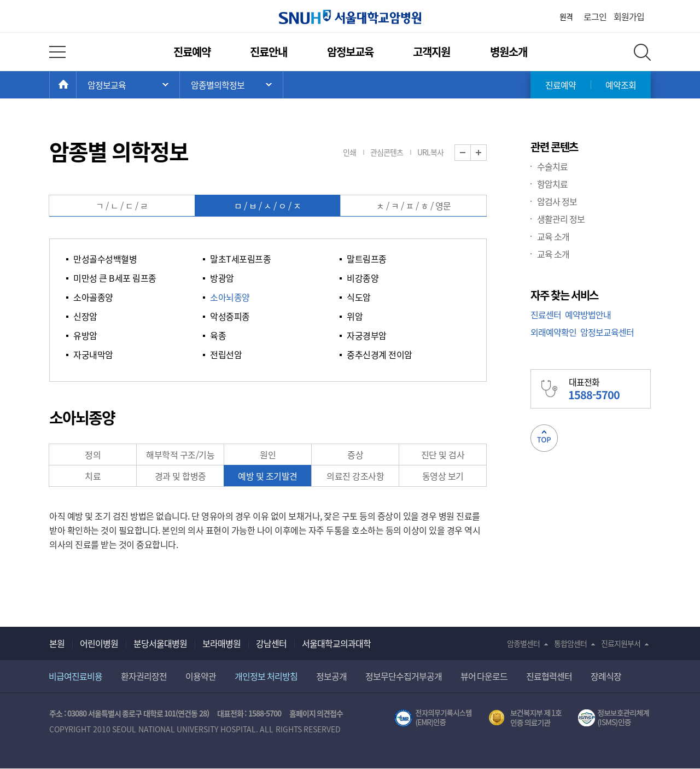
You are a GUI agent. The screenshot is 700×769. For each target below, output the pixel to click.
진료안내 (269, 52)
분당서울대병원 (160, 643)
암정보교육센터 (607, 332)
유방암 (85, 335)
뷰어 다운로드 (484, 676)
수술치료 (552, 166)
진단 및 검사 (443, 455)
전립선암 (226, 354)
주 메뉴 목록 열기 (128, 85)
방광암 (222, 278)
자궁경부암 (367, 335)
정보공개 (331, 676)
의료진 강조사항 (355, 476)
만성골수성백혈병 (105, 259)
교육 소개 (553, 236)
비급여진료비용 (75, 676)
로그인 (595, 16)
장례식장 (606, 676)
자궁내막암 (93, 354)
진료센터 (546, 314)
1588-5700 (265, 713)
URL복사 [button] (430, 152)
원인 (268, 455)
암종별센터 (523, 643)
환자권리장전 (144, 676)
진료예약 (192, 52)
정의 (93, 455)
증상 (355, 455)
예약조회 (621, 85)
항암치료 (552, 184)
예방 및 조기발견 (268, 476)
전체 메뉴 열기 (57, 52)
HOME (76, 85)
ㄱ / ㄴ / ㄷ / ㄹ (122, 206)
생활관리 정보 (561, 219)
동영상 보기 (443, 476)
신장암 (85, 316)
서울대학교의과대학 (336, 643)
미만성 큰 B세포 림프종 (115, 278)
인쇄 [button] (349, 152)
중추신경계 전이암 (380, 354)
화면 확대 (486, 153)
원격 (566, 16)
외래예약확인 (553, 332)
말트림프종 (367, 259)
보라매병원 (221, 643)
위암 (355, 316)
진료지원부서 (621, 643)
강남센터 (271, 643)
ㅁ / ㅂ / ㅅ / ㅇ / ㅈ (268, 206)
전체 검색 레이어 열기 (642, 52)
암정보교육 (350, 52)
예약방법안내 (588, 314)
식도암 (359, 297)
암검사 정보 (557, 201)
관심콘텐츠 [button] (387, 152)
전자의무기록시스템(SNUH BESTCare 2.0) (433, 718)
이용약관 (201, 676)
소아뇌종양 (230, 297)
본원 (57, 643)
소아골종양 (93, 297)
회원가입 (629, 16)
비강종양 (363, 278)
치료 (93, 476)
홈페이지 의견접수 (316, 713)
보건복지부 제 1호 (525, 718)
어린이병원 (99, 643)
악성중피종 (230, 316)
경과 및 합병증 (180, 476)
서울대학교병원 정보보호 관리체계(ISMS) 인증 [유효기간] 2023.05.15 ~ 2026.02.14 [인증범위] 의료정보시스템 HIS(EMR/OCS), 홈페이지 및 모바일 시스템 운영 (614, 718)
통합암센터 (570, 643)
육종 (218, 335)
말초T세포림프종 (240, 259)
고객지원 (431, 52)
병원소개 (509, 52)
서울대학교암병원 (350, 17)
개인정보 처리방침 (266, 676)
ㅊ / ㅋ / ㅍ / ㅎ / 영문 (414, 206)
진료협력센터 (549, 676)
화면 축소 (471, 153)
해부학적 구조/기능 (180, 455)
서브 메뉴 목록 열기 (231, 85)
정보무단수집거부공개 (404, 676)
